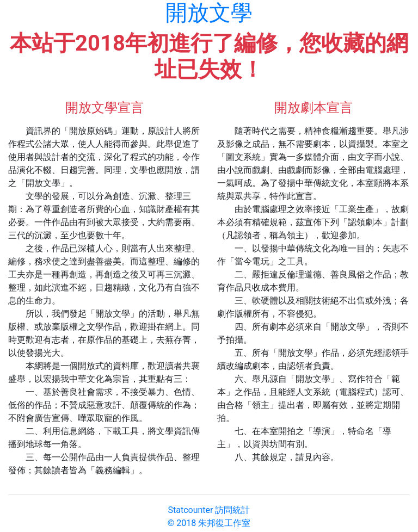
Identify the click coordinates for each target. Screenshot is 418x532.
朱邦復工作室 (224, 523)
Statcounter (191, 510)
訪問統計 (232, 510)
